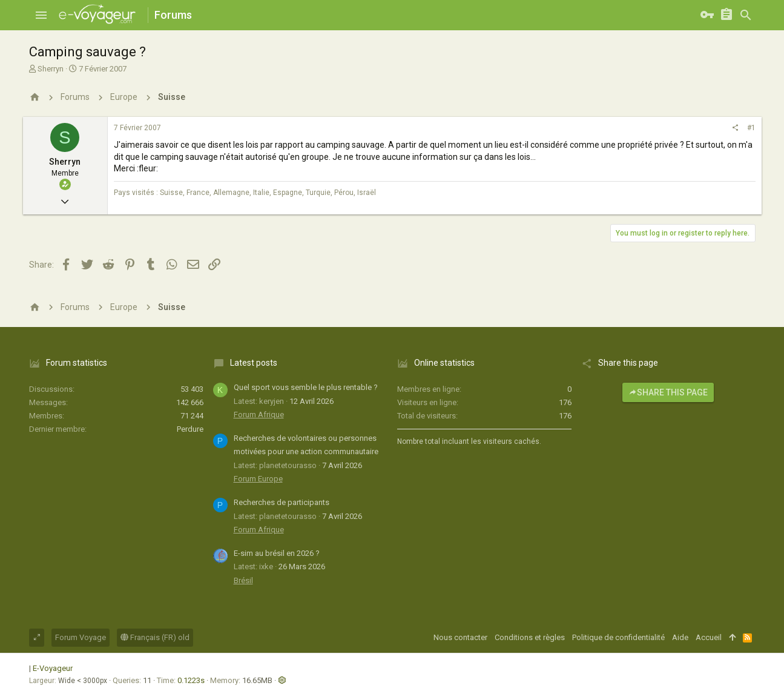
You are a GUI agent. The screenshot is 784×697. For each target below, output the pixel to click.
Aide (680, 637)
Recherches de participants (282, 502)
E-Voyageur (53, 668)
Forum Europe (258, 479)
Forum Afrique (259, 415)
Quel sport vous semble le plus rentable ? (306, 387)
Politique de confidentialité (618, 637)
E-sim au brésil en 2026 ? (277, 553)
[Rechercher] (746, 15)
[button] (41, 15)
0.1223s (191, 680)
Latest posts (254, 363)
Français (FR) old (155, 637)
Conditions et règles (530, 637)
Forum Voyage (81, 637)
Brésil (243, 580)
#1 (751, 128)
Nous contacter (460, 637)
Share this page (668, 392)
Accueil (709, 637)
